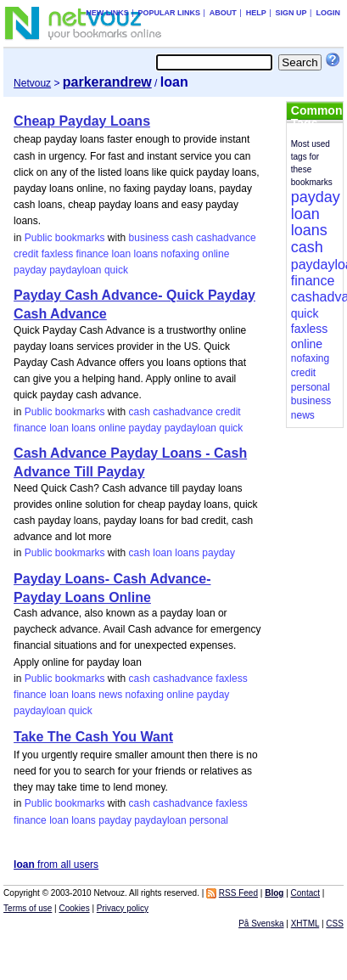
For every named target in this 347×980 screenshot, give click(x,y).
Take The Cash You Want (93, 737)
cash (182, 238)
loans (146, 254)
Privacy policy (123, 908)
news (110, 695)
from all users (56, 865)
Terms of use (28, 908)
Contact (305, 893)
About (223, 13)
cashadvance (226, 238)
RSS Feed (238, 893)
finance (92, 254)
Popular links (169, 13)
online (215, 254)
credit (26, 254)
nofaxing (180, 254)
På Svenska (261, 924)
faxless (57, 254)
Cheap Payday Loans (82, 121)
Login (328, 13)
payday (30, 270)
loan (122, 254)
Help (256, 13)
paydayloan (75, 270)
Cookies (75, 908)
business (149, 238)
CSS (335, 924)
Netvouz (32, 83)
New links (107, 13)
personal (209, 820)
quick (116, 270)
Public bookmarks (65, 238)
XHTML (305, 924)
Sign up (291, 13)
